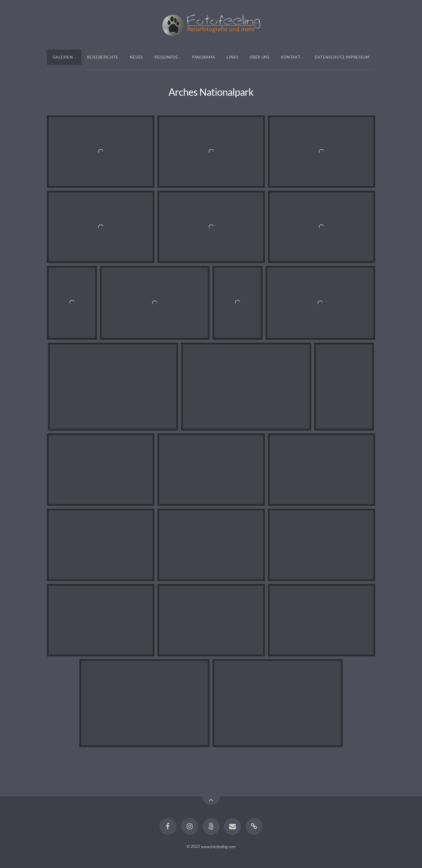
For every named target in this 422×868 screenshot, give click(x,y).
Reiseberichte (103, 57)
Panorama (204, 57)
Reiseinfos (166, 57)
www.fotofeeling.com (218, 846)
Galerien (63, 57)
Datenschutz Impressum (342, 57)
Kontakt (291, 57)
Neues (136, 57)
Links (232, 57)
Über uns (260, 57)
